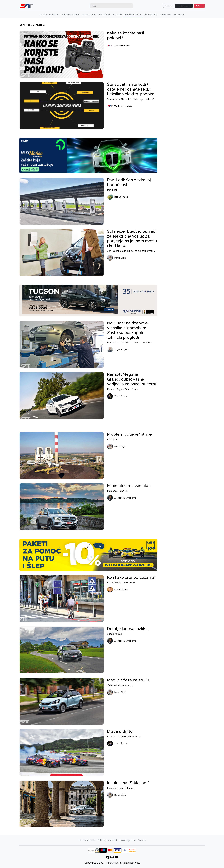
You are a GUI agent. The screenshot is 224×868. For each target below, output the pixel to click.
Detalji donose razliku (127, 629)
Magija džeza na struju (128, 680)
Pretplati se (184, 6)
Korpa (199, 6)
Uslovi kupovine (127, 840)
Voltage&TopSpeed (71, 14)
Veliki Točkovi (104, 14)
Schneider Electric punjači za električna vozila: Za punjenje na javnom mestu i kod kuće (132, 239)
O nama (142, 840)
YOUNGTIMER (89, 14)
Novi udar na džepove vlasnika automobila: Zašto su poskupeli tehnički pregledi (127, 330)
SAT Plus (43, 14)
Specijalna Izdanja (132, 14)
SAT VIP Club (179, 14)
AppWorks (112, 863)
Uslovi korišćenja (86, 840)
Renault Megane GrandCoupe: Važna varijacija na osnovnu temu (132, 379)
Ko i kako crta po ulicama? (132, 577)
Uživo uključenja (150, 14)
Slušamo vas (165, 14)
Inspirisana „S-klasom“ (128, 783)
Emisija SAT (54, 14)
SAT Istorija (117, 14)
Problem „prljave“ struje (129, 434)
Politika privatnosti (107, 840)
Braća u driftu (120, 731)
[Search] (111, 6)
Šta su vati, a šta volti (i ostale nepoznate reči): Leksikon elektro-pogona (131, 89)
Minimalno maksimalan (129, 486)
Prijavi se (169, 6)
